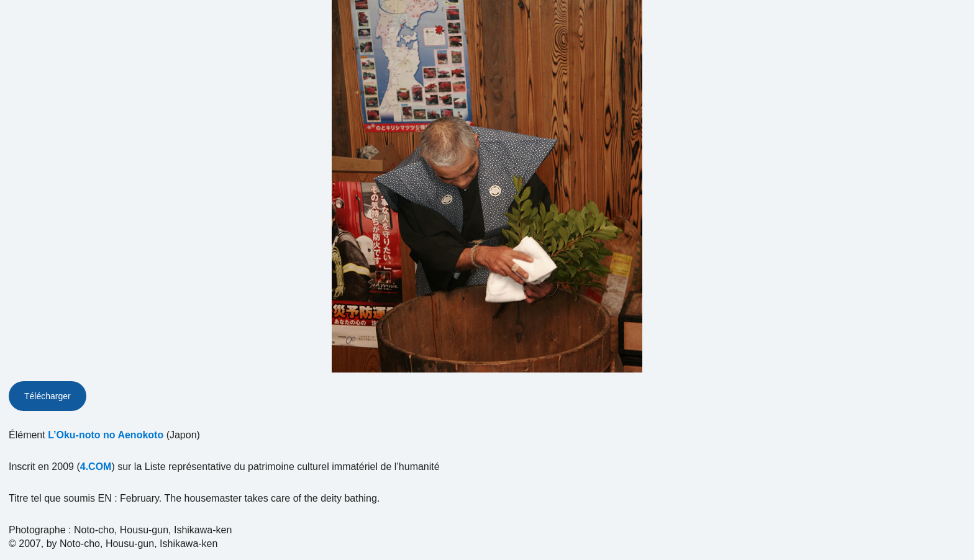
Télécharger (48, 396)
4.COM (96, 467)
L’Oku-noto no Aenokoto (106, 435)
